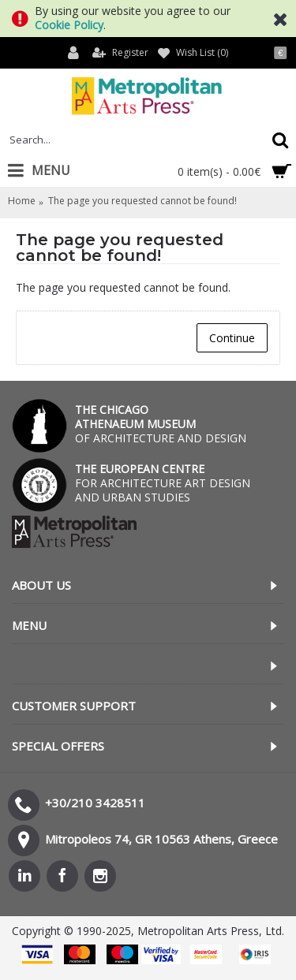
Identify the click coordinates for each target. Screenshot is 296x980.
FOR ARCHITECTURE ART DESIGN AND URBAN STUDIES (163, 483)
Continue (232, 338)
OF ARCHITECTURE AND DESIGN (161, 424)
